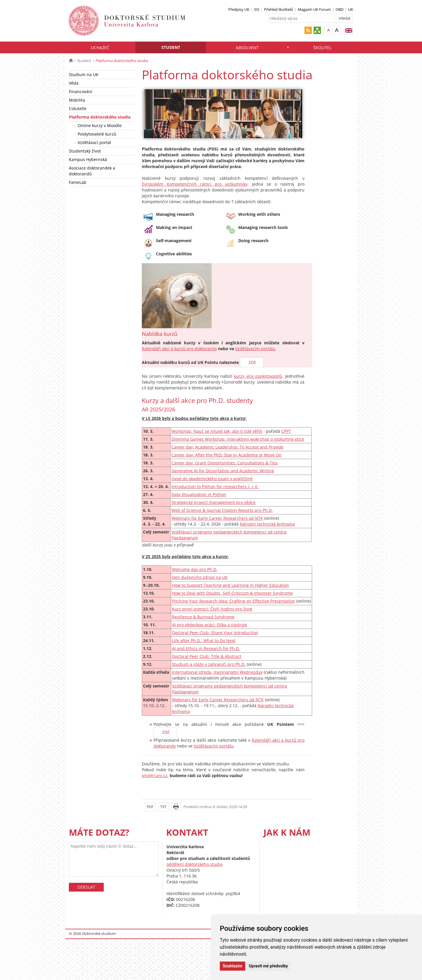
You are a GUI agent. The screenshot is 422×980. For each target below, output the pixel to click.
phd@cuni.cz (155, 775)
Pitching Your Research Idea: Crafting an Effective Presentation (234, 601)
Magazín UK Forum (314, 9)
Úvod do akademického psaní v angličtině (212, 479)
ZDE (252, 362)
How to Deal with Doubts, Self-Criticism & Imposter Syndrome (232, 593)
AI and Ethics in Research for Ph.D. (206, 648)
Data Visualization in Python (199, 494)
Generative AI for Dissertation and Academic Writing (223, 471)
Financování (81, 91)
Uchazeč (100, 48)
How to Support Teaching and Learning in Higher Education (230, 585)
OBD (340, 9)
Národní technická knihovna (267, 524)
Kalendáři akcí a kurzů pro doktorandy (179, 349)
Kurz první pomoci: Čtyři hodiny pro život (212, 609)
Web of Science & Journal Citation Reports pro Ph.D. (222, 510)
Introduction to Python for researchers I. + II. (215, 486)
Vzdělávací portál (94, 142)
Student (171, 47)
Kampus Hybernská (88, 159)
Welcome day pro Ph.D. (195, 569)
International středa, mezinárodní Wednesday (217, 672)
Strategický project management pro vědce (213, 502)
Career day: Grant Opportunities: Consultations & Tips (225, 463)
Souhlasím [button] (233, 966)
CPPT (286, 431)
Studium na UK (84, 75)
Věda (74, 83)
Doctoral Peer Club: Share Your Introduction (215, 633)
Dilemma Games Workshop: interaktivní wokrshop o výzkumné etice (238, 439)
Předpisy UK (239, 9)
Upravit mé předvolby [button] (268, 966)
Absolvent (247, 48)
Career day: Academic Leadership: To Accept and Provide (227, 447)
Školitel (322, 48)
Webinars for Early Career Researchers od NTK (217, 518)
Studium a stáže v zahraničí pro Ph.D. (209, 664)
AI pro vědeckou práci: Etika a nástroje (210, 625)
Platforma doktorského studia (100, 117)
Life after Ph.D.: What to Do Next (204, 640)
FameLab (78, 182)
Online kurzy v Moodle (100, 125)
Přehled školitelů (279, 9)
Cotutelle (78, 108)
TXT (163, 807)
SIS (257, 9)
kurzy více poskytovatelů (258, 376)
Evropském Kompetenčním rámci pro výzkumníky (195, 184)
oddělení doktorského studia (194, 864)
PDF (150, 807)
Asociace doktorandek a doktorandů (92, 171)
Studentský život (85, 151)
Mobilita (77, 100)
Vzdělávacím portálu (255, 349)
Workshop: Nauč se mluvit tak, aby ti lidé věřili (217, 431)
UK (351, 9)
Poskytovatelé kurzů (97, 134)
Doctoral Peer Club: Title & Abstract (207, 656)
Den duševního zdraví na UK (200, 577)
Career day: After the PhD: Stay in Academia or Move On (227, 455)
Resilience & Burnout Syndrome (203, 617)
